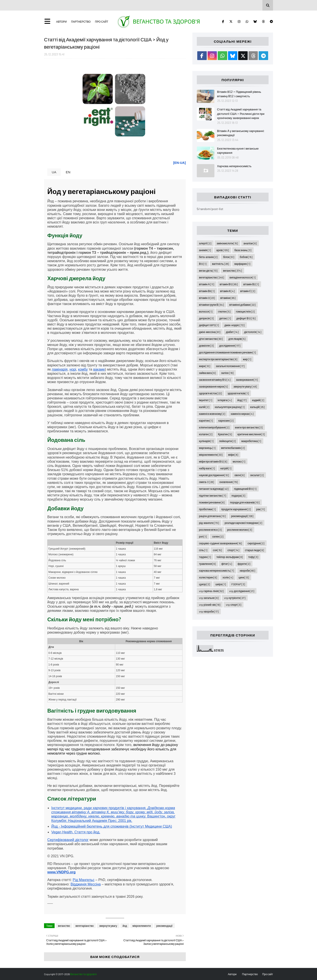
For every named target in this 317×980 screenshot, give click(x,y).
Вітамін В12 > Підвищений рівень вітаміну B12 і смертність (239, 94)
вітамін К (228, 291)
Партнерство (81, 22)
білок (229, 257)
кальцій (257, 407)
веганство (64, 926)
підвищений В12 (245, 489)
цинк (244, 577)
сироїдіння (256, 543)
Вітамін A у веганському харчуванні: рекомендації (241, 133)
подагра (238, 495)
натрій (226, 468)
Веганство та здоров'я (166, 21)
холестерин (208, 577)
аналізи (250, 243)
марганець (207, 448)
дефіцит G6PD (209, 325)
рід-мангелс (209, 523)
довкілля (206, 346)
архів (223, 250)
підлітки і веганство (213, 495)
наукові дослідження (214, 475)
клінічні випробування (214, 427)
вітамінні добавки (242, 305)
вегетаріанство (85, 926)
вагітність (220, 264)
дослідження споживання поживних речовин (227, 352)
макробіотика (251, 441)
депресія (206, 318)
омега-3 (206, 482)
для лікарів (237, 339)
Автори (61, 22)
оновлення (229, 482)
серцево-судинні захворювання (220, 543)
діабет (232, 332)
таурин (205, 557)
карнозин (226, 421)
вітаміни (228, 298)
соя (217, 550)
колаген (206, 434)
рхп (203, 536)
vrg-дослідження (242, 591)
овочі (240, 475)
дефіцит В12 (246, 318)
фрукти (244, 564)
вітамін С (248, 291)
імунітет (205, 400)
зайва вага (207, 373)
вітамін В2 (251, 284)
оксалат (257, 475)
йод (125, 926)
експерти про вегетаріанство (218, 359)
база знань (243, 250)
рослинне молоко (240, 530)
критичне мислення (251, 434)
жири (205, 366)
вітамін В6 (207, 291)
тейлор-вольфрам (230, 557)
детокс (225, 318)
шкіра (221, 584)
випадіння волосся (243, 277)
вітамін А (207, 284)
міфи (233, 455)
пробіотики (207, 509)
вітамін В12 (229, 284)
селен (218, 536)
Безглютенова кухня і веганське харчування (238, 151)
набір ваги (207, 468)
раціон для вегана (212, 516)
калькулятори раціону (230, 407)
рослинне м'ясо (210, 530)
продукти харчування (236, 509)
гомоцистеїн (245, 311)
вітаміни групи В (211, 305)
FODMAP (238, 584)
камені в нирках (242, 414)
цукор (205, 584)
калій (204, 407)
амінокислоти (228, 243)
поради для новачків (245, 502)
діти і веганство (211, 339)
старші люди (254, 550)
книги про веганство (249, 427)
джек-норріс (234, 325)
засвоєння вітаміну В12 (215, 380)
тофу (253, 557)
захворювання (247, 380)
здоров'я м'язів (238, 393)
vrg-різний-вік (210, 605)
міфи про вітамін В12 (213, 461)
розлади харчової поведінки (243, 523)
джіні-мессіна (210, 332)
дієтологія (253, 332)
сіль (203, 550)
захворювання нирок (213, 386)
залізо (227, 373)
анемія (205, 250)
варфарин (242, 264)
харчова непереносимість (217, 570)
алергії (205, 243)
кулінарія (206, 441)
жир (247, 359)
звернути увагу (108, 926)
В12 (203, 264)
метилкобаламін (233, 448)
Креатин (225, 434)
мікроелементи (142, 926)
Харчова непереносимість (234, 166)
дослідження (230, 346)
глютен (224, 311)
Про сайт (101, 22)
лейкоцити (227, 441)
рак (261, 509)
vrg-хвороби (209, 611)
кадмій (258, 400)
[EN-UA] (180, 163)
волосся (206, 311)
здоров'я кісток (210, 393)
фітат (227, 564)
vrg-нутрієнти (235, 598)
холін (228, 577)
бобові (246, 257)
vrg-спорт (234, 605)
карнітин (206, 421)
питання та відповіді (214, 489)
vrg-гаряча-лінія (211, 591)
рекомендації (164, 926)
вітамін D (207, 298)
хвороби (247, 570)
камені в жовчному (212, 414)
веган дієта (208, 271)
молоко (239, 461)
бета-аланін (208, 257)
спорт (233, 550)
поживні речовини (212, 502)
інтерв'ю (225, 400)
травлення (207, 564)
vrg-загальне (209, 598)
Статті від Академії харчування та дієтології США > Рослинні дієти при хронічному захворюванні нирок (241, 114)
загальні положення (230, 366)
